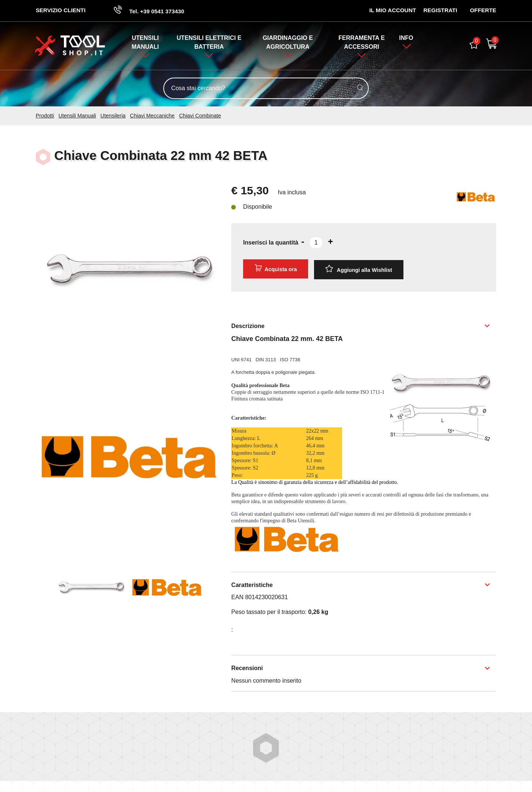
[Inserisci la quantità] (316, 243)
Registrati (440, 11)
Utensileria (113, 116)
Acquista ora (275, 269)
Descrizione (248, 325)
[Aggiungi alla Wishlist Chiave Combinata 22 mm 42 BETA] (359, 269)
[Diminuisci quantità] (303, 242)
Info (406, 38)
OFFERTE (483, 11)
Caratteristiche (252, 584)
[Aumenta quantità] (331, 242)
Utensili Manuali (77, 116)
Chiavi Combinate (200, 116)
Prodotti (45, 116)
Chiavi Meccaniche (152, 116)
